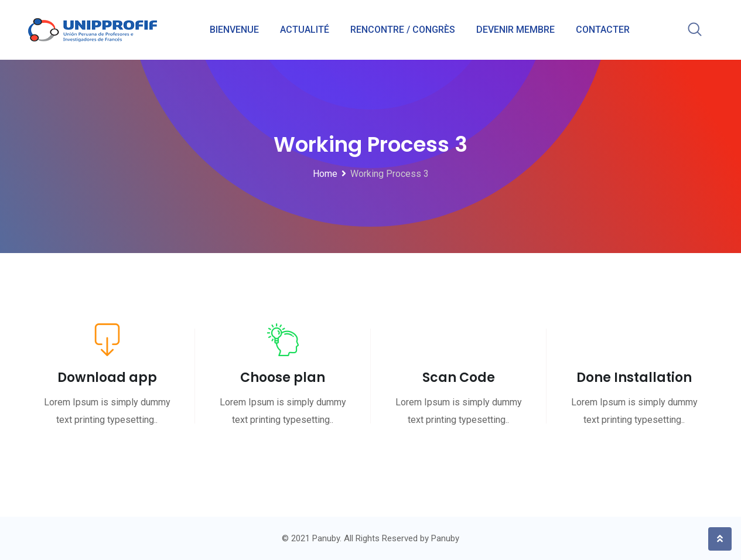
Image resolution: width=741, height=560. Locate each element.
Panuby (445, 538)
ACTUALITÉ (305, 30)
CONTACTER (603, 30)
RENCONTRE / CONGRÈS (403, 30)
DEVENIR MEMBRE (515, 30)
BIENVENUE (234, 30)
